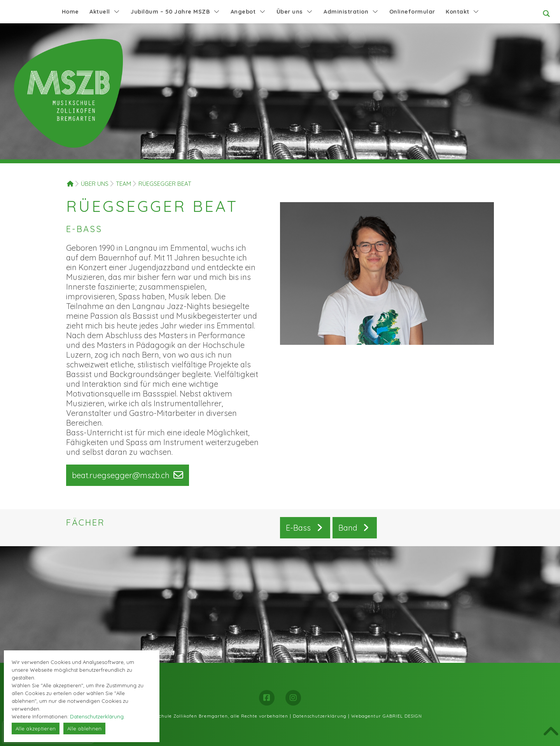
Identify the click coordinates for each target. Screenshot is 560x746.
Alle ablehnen (84, 729)
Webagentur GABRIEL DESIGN (387, 716)
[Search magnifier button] (546, 14)
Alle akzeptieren (36, 729)
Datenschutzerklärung (320, 716)
